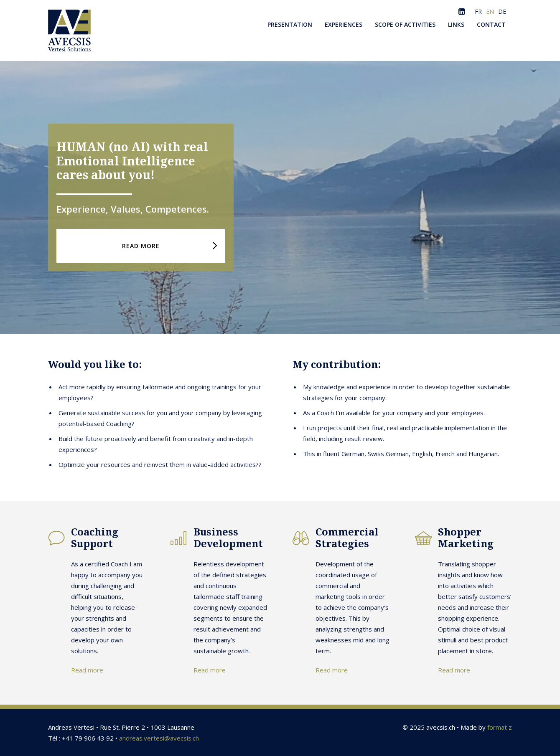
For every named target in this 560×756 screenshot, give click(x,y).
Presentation (290, 24)
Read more (87, 670)
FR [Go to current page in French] (478, 11)
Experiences (344, 24)
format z (500, 727)
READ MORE (141, 246)
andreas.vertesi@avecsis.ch (159, 738)
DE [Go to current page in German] (502, 11)
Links (456, 24)
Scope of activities (405, 24)
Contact (491, 24)
